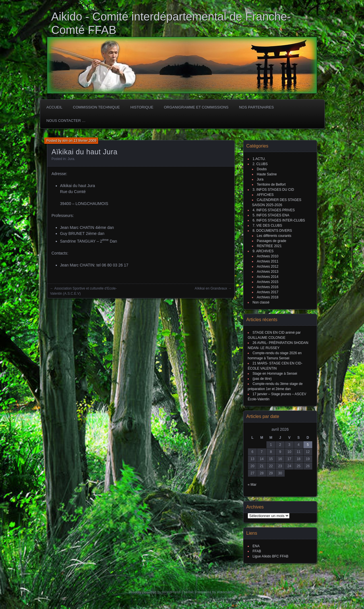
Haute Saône (267, 174)
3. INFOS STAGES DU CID (273, 190)
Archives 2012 (268, 266)
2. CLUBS (260, 164)
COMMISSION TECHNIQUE (96, 107)
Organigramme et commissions (196, 107)
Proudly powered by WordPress (155, 592)
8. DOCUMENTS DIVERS (272, 231)
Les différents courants (274, 236)
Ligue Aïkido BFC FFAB (270, 556)
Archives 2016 (268, 287)
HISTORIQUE (142, 107)
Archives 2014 (268, 277)
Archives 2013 (268, 272)
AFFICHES (265, 195)
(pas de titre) (262, 379)
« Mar (252, 485)
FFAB (257, 551)
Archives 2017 (268, 292)
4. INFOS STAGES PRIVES (274, 210)
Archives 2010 (268, 256)
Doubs (262, 169)
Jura (71, 159)
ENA (256, 546)
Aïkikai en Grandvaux (211, 288)
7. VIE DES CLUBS (267, 225)
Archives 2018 (268, 297)
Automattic (226, 592)
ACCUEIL (54, 107)
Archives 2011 (268, 261)
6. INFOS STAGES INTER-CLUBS (279, 220)
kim (65, 141)
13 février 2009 (85, 141)
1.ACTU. (259, 159)
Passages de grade (271, 241)
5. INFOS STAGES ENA (271, 215)
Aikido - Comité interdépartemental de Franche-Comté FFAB (171, 23)
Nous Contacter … (66, 121)
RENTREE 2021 (269, 246)
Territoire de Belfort (271, 184)
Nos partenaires (256, 107)
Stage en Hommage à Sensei (275, 374)
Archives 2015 (268, 282)
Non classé (261, 302)
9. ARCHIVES (263, 251)
